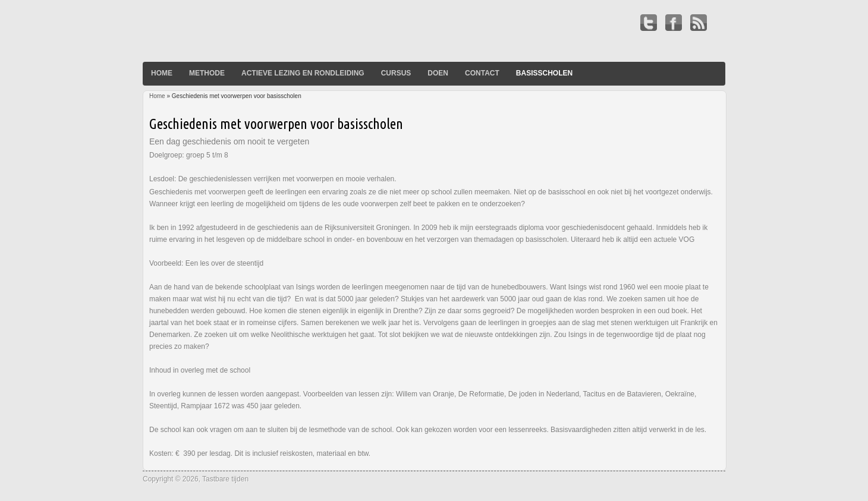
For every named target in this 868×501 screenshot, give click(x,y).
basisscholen (544, 73)
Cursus (396, 73)
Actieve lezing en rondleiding (303, 73)
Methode (207, 73)
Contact (482, 73)
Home (162, 73)
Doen (438, 73)
